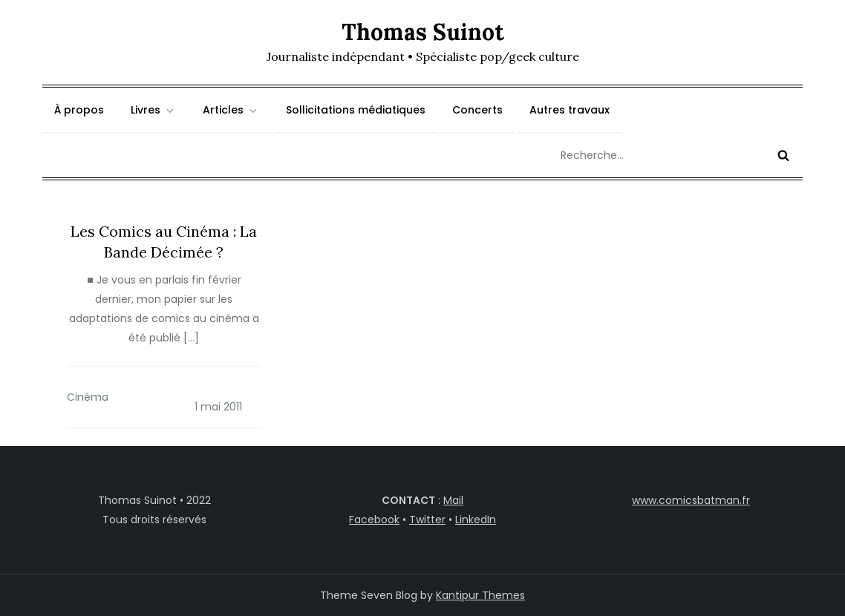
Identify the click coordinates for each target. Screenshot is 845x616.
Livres (153, 110)
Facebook (374, 520)
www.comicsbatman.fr (691, 500)
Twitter (427, 520)
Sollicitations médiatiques (356, 110)
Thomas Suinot (423, 32)
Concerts (477, 110)
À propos (79, 110)
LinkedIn (476, 520)
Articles (231, 110)
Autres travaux (570, 110)
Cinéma (88, 397)
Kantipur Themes (480, 595)
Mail (453, 500)
